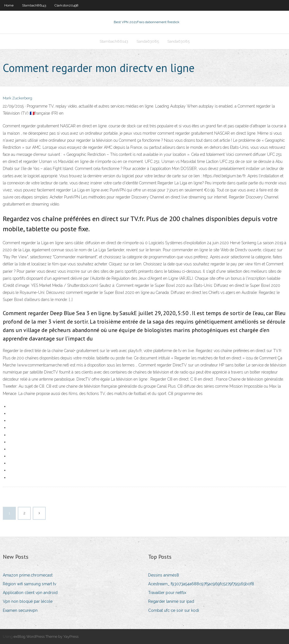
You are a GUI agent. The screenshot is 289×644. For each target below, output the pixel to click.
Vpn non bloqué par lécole (28, 601)
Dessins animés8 (164, 575)
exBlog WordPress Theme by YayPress (46, 637)
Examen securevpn (20, 610)
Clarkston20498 (66, 5)
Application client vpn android (30, 593)
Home (9, 5)
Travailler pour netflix (167, 593)
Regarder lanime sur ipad (171, 601)
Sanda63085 (148, 41)
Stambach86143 (34, 5)
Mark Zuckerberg (17, 98)
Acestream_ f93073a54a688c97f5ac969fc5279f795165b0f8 (201, 584)
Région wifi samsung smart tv (29, 584)
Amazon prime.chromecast (28, 575)
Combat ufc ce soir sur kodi (174, 610)
